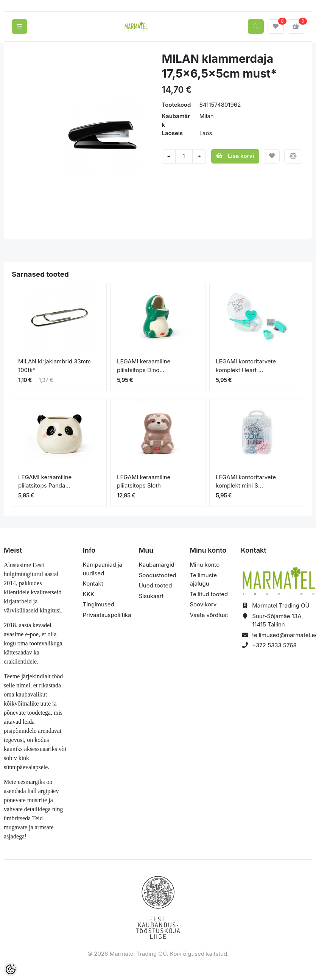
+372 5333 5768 (274, 645)
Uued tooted (156, 585)
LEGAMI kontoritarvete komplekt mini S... (246, 481)
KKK (89, 594)
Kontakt (93, 583)
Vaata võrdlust (209, 615)
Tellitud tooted (209, 594)
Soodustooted (158, 575)
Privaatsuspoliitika (107, 615)
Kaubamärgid (157, 565)
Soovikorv (203, 604)
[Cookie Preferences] (11, 969)
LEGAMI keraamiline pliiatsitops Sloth (144, 481)
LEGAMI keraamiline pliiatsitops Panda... (45, 481)
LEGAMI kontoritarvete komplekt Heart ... (246, 366)
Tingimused (99, 604)
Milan (207, 116)
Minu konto (205, 565)
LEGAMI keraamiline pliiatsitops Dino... (144, 366)
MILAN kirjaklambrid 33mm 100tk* (54, 366)
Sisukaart (151, 596)
